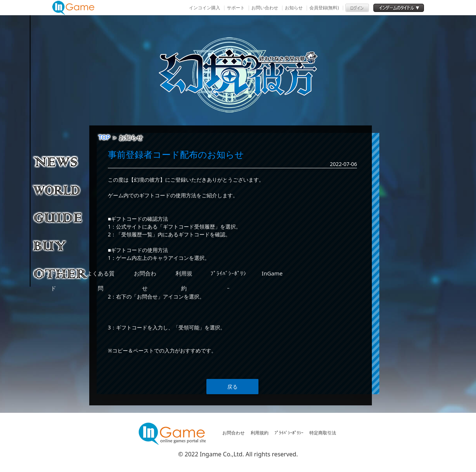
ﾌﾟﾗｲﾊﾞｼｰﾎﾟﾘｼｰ (289, 433)
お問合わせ (234, 433)
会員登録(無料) (324, 8)
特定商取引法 (323, 433)
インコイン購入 (205, 8)
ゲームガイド (61, 217)
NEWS (61, 162)
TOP (104, 137)
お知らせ (294, 8)
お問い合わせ (265, 8)
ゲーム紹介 (61, 189)
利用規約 (260, 433)
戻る (232, 387)
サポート (236, 8)
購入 (61, 245)
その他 (61, 273)
